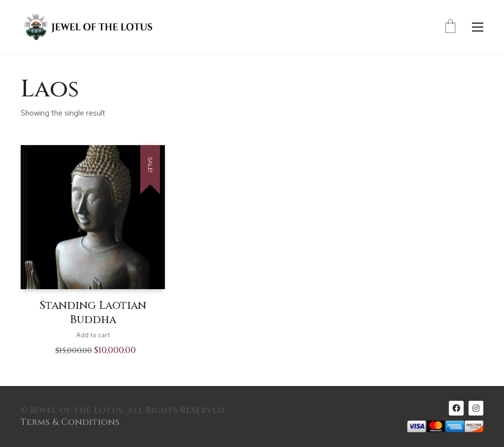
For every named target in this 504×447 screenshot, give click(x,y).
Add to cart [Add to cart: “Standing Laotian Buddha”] (93, 335)
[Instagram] (476, 408)
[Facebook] (456, 408)
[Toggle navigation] (478, 27)
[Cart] (450, 27)
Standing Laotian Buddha (93, 313)
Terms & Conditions (70, 422)
